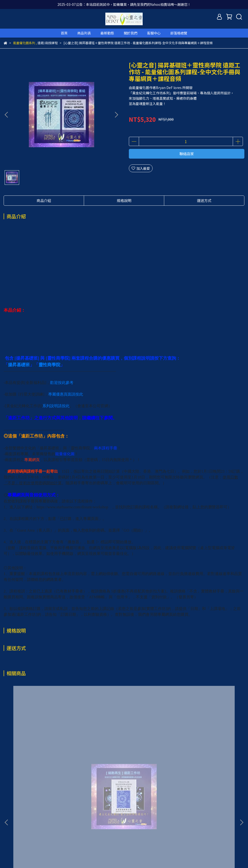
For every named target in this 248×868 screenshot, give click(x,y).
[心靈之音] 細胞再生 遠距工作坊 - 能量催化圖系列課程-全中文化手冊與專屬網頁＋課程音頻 (47, 773)
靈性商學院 (49, 365)
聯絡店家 (187, 154)
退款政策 (62, 824)
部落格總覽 (179, 33)
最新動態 (107, 33)
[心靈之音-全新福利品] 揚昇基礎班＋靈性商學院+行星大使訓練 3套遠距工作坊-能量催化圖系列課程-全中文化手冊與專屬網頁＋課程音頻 (124, 773)
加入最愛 (141, 168)
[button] (116, 115)
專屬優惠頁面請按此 (66, 394)
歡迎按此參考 (62, 383)
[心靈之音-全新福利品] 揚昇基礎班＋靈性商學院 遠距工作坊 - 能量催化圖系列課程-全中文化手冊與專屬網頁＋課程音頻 (201, 773)
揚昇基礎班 (19, 365)
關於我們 (131, 33)
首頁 (64, 33)
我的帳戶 (42, 824)
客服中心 (154, 33)
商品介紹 (44, 200)
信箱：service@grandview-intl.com (32, 846)
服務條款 (101, 824)
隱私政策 (81, 824)
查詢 (7, 824)
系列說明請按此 (56, 406)
